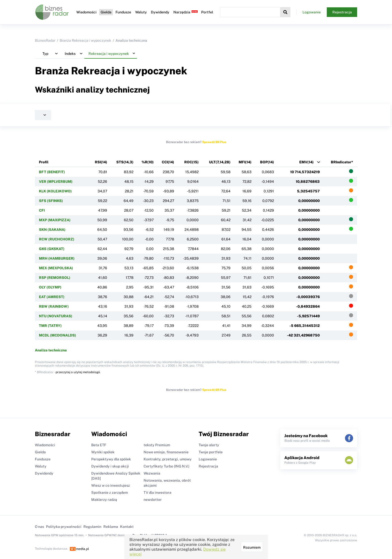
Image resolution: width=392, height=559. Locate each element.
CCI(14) (168, 162)
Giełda (106, 12)
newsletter (153, 500)
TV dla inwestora (157, 493)
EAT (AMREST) (52, 297)
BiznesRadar (45, 40)
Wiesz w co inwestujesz (111, 485)
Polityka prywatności (64, 527)
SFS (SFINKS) (51, 201)
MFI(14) (245, 162)
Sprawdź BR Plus (214, 142)
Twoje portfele (211, 452)
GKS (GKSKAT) (52, 249)
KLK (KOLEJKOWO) (55, 191)
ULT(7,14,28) (220, 162)
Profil (44, 162)
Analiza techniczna (51, 350)
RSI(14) (101, 162)
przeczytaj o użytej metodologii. (78, 372)
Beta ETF (99, 445)
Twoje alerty (209, 445)
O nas (39, 527)
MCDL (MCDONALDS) (57, 335)
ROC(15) (191, 162)
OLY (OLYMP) (50, 287)
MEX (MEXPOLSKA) (56, 268)
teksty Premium (157, 445)
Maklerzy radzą (104, 500)
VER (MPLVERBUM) (56, 182)
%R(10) (148, 162)
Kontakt (127, 527)
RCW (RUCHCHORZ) (57, 239)
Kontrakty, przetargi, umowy (168, 459)
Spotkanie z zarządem (110, 493)
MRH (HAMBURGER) (57, 258)
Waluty (141, 12)
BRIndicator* (342, 162)
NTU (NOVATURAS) (56, 316)
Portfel (207, 12)
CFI (42, 210)
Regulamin (92, 527)
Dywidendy (160, 12)
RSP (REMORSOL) (55, 278)
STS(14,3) (125, 162)
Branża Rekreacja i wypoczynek (85, 40)
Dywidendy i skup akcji (110, 466)
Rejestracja (342, 12)
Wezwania (152, 473)
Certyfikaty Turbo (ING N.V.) (166, 466)
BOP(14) (267, 162)
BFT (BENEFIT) (52, 172)
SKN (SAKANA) (52, 230)
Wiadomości (86, 12)
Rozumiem (252, 547)
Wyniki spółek (103, 452)
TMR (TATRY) (50, 326)
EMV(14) (306, 162)
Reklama (111, 527)
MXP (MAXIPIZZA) (55, 220)
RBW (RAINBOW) (54, 306)
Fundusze (123, 12)
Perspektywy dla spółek (111, 459)
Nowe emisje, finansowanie (166, 452)
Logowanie (312, 12)
